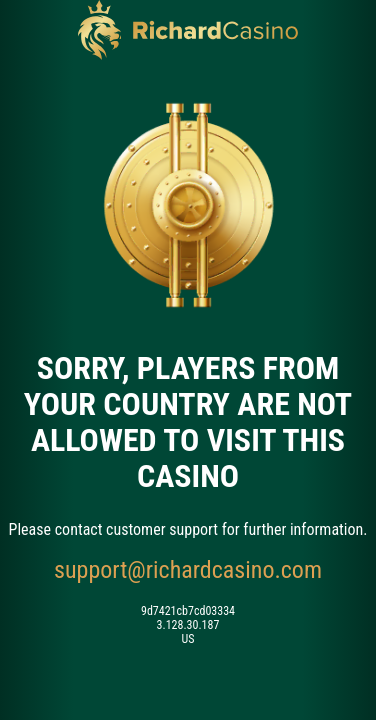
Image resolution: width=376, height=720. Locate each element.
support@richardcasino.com (188, 570)
